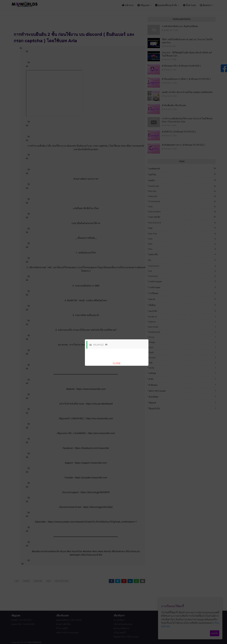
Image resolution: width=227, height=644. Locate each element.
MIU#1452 (98, 345)
